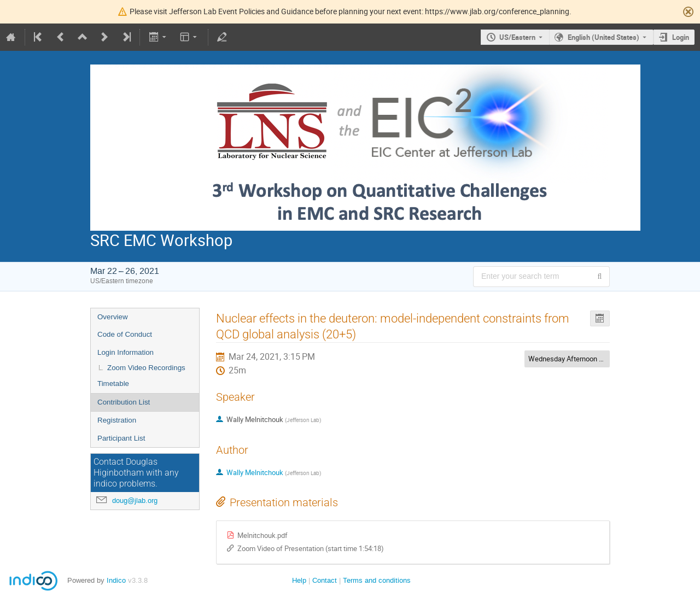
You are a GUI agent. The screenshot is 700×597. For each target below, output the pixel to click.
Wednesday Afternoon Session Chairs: (588, 359)
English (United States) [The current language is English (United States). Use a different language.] (603, 37)
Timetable (113, 384)
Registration (117, 420)
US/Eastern (517, 37)
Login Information (126, 352)
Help (299, 580)
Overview (113, 317)
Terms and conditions (377, 580)
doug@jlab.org (135, 501)
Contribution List (124, 402)
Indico (116, 580)
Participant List (121, 438)
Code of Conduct (125, 334)
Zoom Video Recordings (146, 368)
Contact (325, 580)
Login (681, 37)
